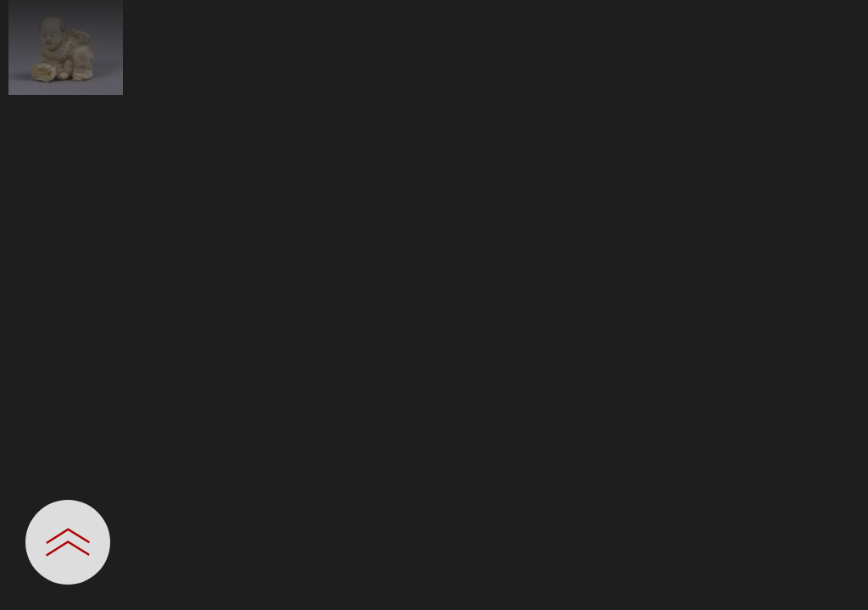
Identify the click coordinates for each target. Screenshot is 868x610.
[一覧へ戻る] (838, 19)
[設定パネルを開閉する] (68, 542)
